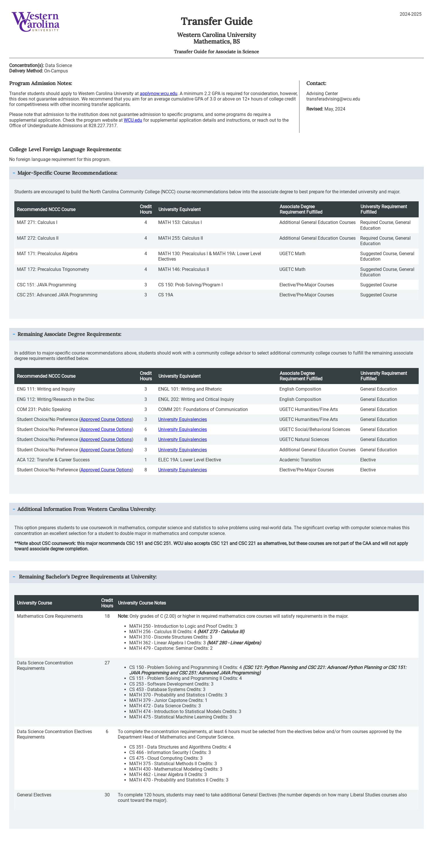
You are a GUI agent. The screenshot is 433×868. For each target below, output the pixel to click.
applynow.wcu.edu (159, 94)
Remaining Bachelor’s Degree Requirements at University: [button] (87, 577)
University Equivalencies (183, 419)
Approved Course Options (106, 419)
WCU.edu (133, 120)
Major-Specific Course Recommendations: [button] (67, 173)
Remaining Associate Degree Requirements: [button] (69, 334)
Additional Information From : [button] (87, 509)
